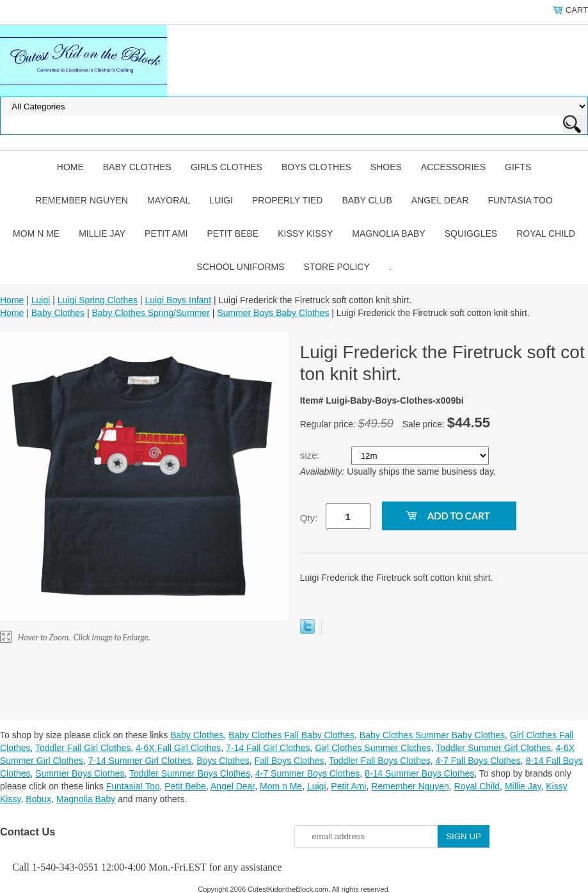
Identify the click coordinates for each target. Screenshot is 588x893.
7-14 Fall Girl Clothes (268, 748)
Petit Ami (166, 233)
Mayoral (169, 200)
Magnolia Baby (388, 233)
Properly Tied (287, 200)
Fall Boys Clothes (290, 761)
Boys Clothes (316, 167)
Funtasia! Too (133, 786)
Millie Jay (102, 233)
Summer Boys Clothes (80, 773)
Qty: (309, 518)
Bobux (38, 799)
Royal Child (546, 233)
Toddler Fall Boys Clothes (380, 761)
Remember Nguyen (82, 200)
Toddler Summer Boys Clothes (190, 773)
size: (311, 455)
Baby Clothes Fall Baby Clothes (291, 735)
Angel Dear (440, 200)
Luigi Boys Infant (179, 300)
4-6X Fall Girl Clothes (178, 748)
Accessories (453, 167)
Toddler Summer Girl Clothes (493, 748)
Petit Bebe (233, 233)
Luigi (221, 200)
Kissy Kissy (305, 233)
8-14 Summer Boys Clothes (419, 773)
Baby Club (367, 200)
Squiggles (471, 233)
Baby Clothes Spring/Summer (150, 313)
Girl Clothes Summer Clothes (373, 748)
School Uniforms (240, 267)
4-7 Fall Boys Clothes (478, 761)
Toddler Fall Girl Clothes (83, 748)
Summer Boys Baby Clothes (273, 313)
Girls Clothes (226, 167)
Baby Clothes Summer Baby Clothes (432, 735)
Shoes (386, 167)
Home (70, 167)
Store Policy (337, 267)
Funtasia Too (520, 200)
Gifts (518, 167)
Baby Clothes (137, 167)
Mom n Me (36, 233)
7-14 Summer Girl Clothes (140, 761)
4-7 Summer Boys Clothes (307, 773)
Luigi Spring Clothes (98, 300)
